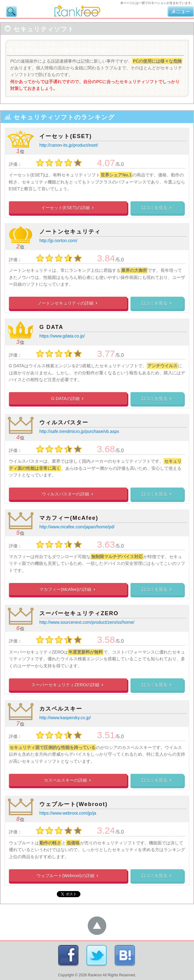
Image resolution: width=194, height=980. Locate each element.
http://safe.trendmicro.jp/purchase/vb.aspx (79, 431)
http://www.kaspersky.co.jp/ (65, 718)
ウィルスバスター (64, 422)
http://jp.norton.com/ (58, 241)
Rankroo (95, 975)
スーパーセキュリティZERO (79, 613)
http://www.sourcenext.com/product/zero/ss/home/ (87, 622)
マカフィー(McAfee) (69, 518)
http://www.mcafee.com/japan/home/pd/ (77, 527)
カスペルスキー (61, 709)
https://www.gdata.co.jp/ (62, 336)
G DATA (51, 327)
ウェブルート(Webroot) (74, 804)
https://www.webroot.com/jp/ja (68, 813)
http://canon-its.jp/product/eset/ (69, 145)
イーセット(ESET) (66, 136)
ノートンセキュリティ (70, 232)
